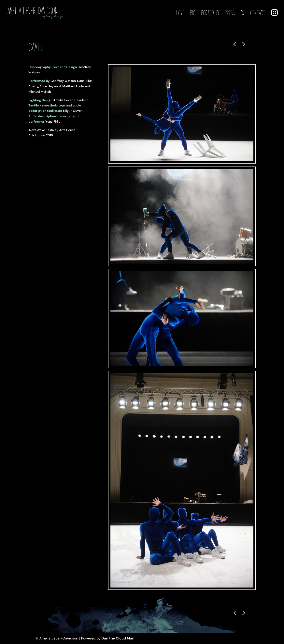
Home (180, 13)
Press (230, 13)
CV (242, 13)
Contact (258, 13)
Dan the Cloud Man (118, 638)
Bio (193, 13)
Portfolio (210, 13)
